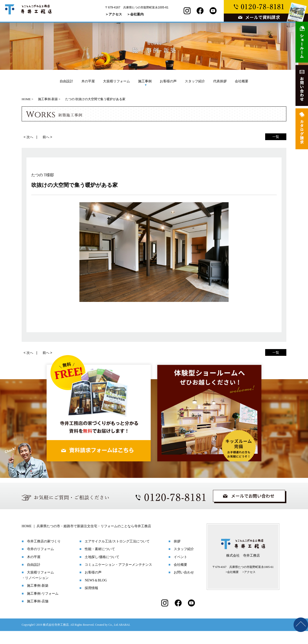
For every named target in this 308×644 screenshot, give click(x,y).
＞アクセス (114, 14)
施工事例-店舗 (38, 614)
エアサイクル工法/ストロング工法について (117, 554)
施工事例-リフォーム (43, 607)
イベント (180, 570)
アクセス (250, 585)
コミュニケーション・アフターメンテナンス (118, 578)
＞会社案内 (135, 14)
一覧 (276, 137)
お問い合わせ (184, 585)
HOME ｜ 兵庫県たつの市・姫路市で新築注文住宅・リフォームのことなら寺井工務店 (86, 539)
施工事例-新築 (38, 599)
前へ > (47, 137)
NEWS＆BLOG (96, 593)
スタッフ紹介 (195, 81)
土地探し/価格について (102, 570)
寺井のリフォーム (40, 562)
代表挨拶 (220, 81)
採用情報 (91, 601)
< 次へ (28, 137)
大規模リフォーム (116, 81)
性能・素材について (100, 562)
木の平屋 (88, 81)
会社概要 (242, 81)
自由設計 (66, 81)
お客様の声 (168, 81)
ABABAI (124, 638)
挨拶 (177, 554)
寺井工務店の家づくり (44, 554)
